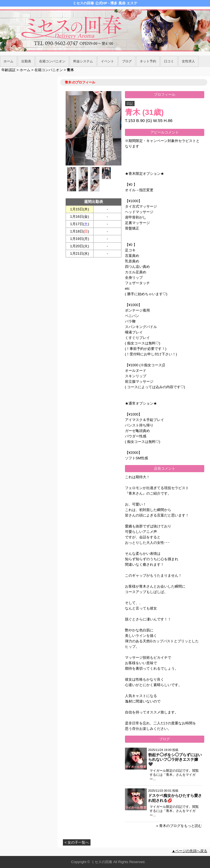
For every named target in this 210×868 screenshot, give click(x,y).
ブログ (127, 61)
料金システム (83, 61)
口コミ (169, 61)
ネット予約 (148, 61)
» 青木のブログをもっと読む (179, 826)
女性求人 (188, 61)
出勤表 (26, 61)
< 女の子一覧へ (77, 842)
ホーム (8, 61)
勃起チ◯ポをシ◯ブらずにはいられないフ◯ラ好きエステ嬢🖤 (175, 759)
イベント (107, 61)
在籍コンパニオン (52, 61)
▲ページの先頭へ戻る (189, 851)
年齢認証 (8, 70)
